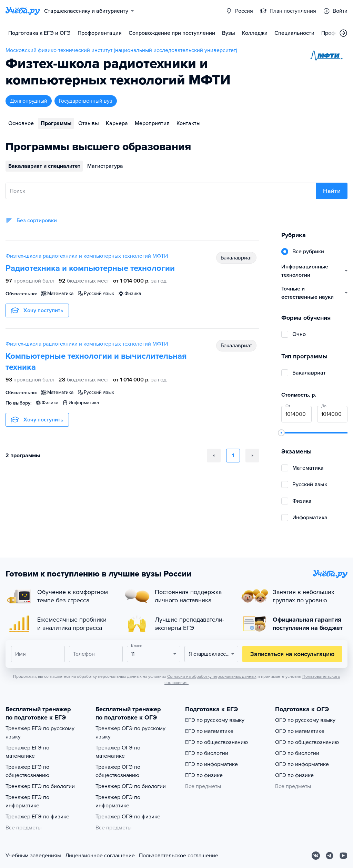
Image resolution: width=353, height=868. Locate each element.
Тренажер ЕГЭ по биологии (40, 786)
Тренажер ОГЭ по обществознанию (118, 771)
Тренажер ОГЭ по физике (128, 817)
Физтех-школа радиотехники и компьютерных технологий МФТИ (87, 256)
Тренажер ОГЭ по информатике (118, 801)
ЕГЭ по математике (209, 731)
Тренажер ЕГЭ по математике (27, 752)
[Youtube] (343, 856)
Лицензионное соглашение (100, 856)
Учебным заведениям (33, 856)
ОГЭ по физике (294, 775)
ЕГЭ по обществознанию (216, 742)
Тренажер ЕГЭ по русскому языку (40, 733)
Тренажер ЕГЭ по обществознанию (27, 771)
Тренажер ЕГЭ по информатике (27, 801)
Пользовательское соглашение (179, 856)
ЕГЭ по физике (204, 775)
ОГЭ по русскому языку (305, 720)
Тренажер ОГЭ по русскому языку (130, 733)
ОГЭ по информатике (302, 764)
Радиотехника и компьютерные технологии (90, 268)
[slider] (281, 433)
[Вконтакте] (316, 856)
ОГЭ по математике (300, 731)
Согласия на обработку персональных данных (212, 676)
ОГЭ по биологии (297, 753)
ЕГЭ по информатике (211, 764)
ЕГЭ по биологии (207, 753)
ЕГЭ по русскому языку (215, 720)
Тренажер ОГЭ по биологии (131, 786)
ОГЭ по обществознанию (307, 742)
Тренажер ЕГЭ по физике (37, 817)
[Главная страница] (23, 11)
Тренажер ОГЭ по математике (118, 752)
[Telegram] (330, 856)
